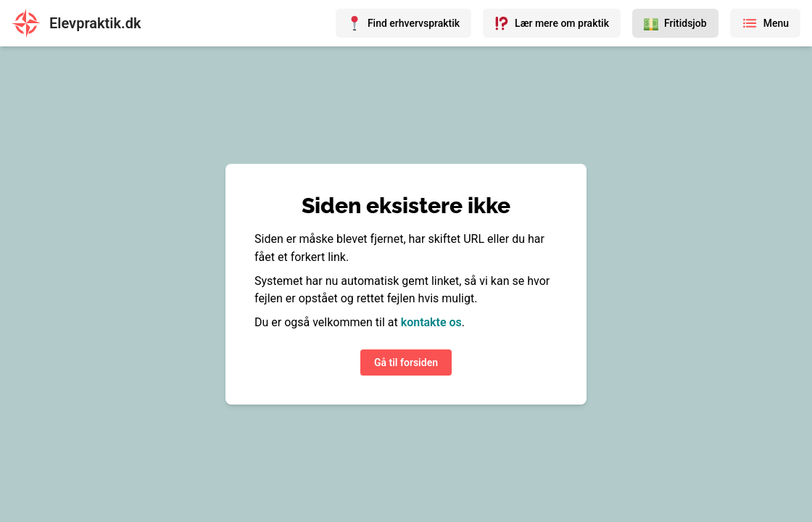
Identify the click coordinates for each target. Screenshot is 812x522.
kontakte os (431, 322)
